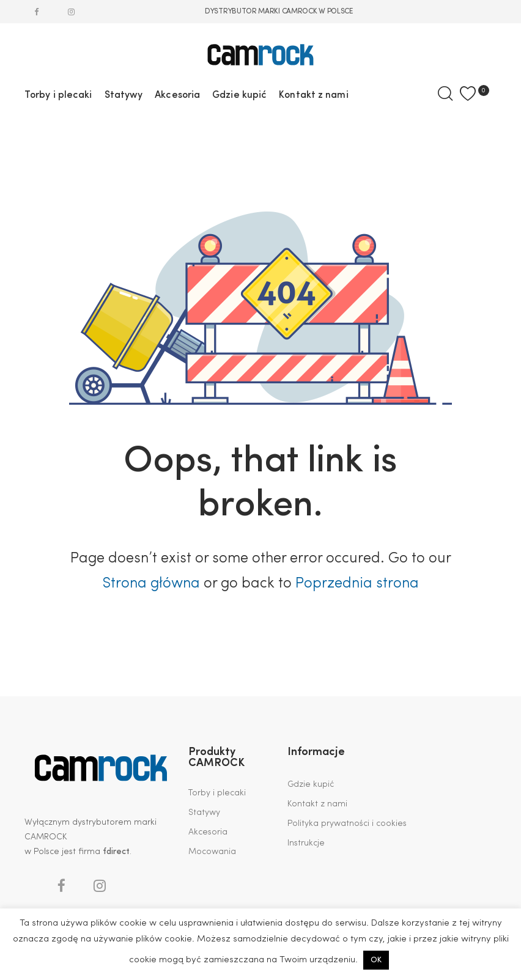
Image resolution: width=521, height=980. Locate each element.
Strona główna (151, 584)
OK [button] (376, 960)
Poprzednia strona (357, 584)
